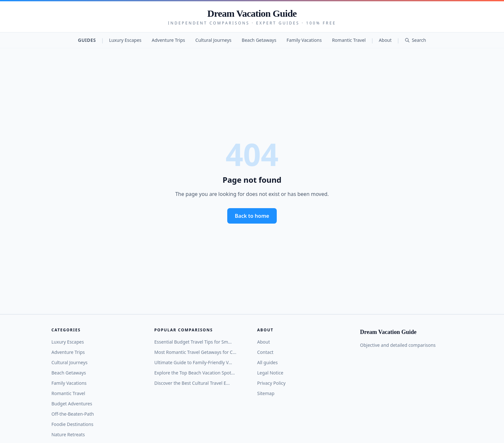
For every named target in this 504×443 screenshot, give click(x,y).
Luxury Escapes (125, 40)
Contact (265, 352)
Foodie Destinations (72, 424)
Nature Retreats (68, 434)
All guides (267, 362)
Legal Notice (270, 373)
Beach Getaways (259, 40)
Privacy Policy (271, 383)
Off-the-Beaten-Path (73, 414)
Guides (87, 40)
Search (415, 40)
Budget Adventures (72, 404)
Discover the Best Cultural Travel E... (192, 383)
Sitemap (266, 393)
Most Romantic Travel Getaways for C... (195, 352)
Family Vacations (304, 40)
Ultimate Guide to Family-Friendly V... (193, 362)
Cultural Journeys (213, 40)
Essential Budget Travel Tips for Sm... (193, 342)
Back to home (252, 216)
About (385, 40)
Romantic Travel (349, 40)
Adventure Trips (168, 40)
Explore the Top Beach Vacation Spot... (195, 373)
